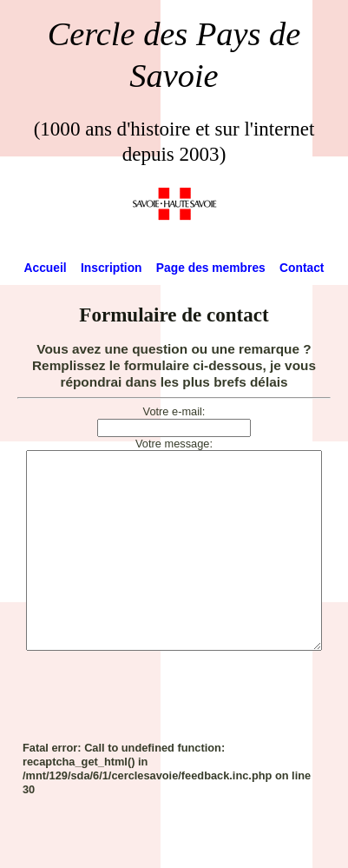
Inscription (112, 268)
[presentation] (154, 732)
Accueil (46, 268)
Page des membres (211, 268)
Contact (302, 268)
